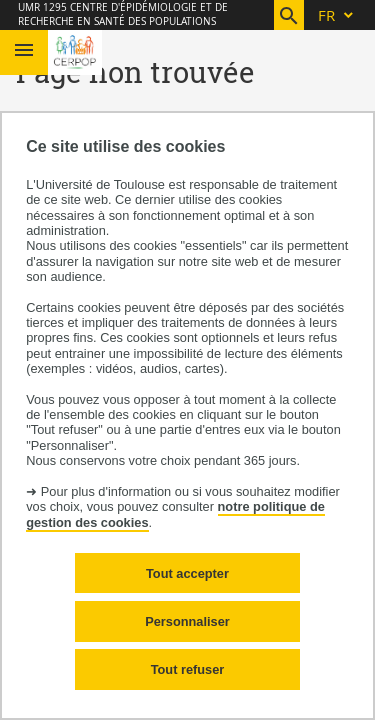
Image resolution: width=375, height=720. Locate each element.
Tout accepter (187, 573)
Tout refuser (188, 669)
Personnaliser (187, 621)
